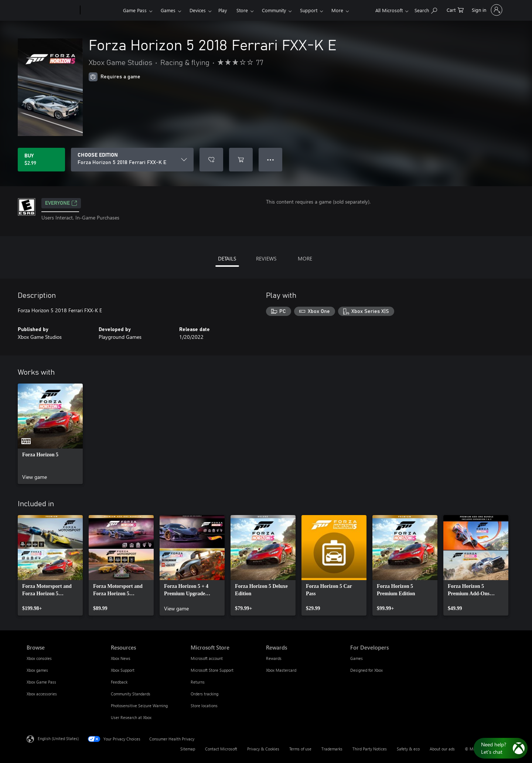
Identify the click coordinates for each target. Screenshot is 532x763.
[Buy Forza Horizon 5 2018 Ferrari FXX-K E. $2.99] (41, 160)
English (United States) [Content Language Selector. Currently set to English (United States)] (58, 738)
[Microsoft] (52, 10)
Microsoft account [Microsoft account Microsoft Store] (207, 658)
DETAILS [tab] (227, 258)
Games (168, 10)
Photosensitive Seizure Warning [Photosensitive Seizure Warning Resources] (139, 706)
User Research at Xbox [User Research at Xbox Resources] (131, 717)
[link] (50, 434)
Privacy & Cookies (263, 749)
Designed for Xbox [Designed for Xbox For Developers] (366, 670)
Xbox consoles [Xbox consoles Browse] (39, 658)
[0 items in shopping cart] (455, 9)
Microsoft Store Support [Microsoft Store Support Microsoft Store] (212, 670)
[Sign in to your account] (486, 10)
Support (309, 10)
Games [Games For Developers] (357, 658)
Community (274, 10)
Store (242, 10)
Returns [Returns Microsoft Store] (198, 682)
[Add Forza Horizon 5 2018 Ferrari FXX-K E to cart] (241, 160)
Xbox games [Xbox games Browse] (37, 670)
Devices (198, 10)
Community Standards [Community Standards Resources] (131, 694)
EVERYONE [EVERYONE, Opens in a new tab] (61, 203)
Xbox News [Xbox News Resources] (121, 658)
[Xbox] (101, 10)
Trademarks (332, 749)
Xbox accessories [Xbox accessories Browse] (42, 694)
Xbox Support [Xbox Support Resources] (123, 670)
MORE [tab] (305, 258)
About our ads (442, 749)
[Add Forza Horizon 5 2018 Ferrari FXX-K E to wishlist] (211, 160)
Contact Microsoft (221, 749)
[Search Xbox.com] (426, 9)
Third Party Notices (370, 749)
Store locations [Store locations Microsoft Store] (204, 706)
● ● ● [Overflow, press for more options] (271, 159)
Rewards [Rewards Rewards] (274, 658)
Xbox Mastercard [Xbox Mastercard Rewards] (281, 670)
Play (223, 10)
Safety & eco (408, 749)
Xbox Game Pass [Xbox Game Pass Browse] (41, 682)
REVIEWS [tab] (266, 258)
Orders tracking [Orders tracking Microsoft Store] (204, 694)
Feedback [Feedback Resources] (119, 682)
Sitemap (188, 749)
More (337, 10)
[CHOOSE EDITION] (132, 160)
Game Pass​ (135, 10)
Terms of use (300, 749)
